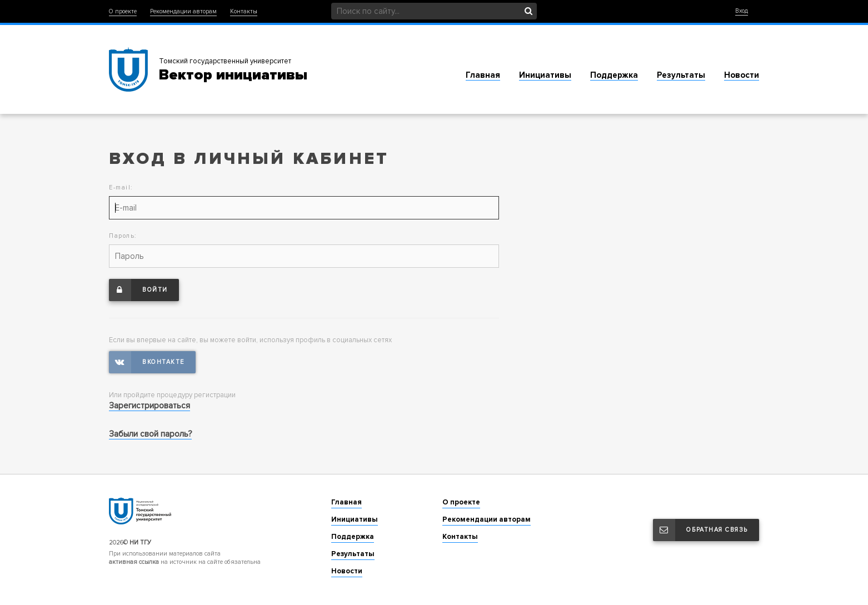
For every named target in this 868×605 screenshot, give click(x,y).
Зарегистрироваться (149, 406)
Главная (483, 75)
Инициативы (545, 75)
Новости (742, 75)
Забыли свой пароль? (150, 434)
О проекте (123, 11)
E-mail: (121, 187)
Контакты (244, 11)
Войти (138, 290)
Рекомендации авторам (183, 11)
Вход (742, 11)
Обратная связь (700, 530)
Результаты (681, 75)
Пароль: (123, 236)
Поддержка (614, 75)
